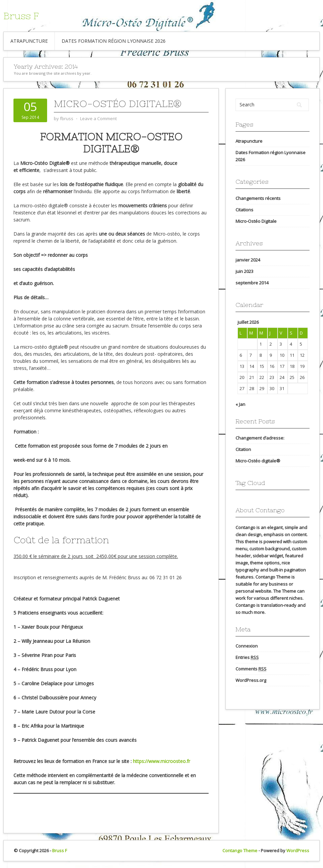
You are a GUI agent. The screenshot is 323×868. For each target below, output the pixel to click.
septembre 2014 (252, 283)
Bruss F (21, 16)
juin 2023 (244, 271)
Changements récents (258, 198)
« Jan (240, 404)
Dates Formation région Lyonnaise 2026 (114, 41)
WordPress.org (251, 680)
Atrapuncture (29, 41)
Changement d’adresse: (260, 438)
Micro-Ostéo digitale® (118, 104)
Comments (251, 669)
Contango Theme (240, 850)
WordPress (298, 850)
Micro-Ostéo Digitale (256, 221)
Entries (247, 657)
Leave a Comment (98, 118)
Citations (244, 210)
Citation (243, 449)
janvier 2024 (248, 260)
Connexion (247, 646)
